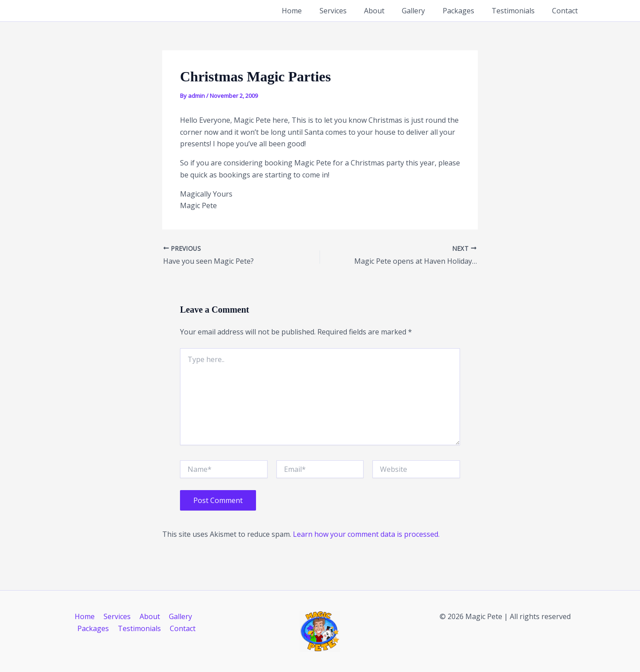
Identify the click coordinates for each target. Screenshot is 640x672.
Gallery (425, 11)
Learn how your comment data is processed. (366, 534)
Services (351, 11)
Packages (466, 11)
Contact (567, 11)
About (389, 11)
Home (313, 11)
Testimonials (518, 11)
